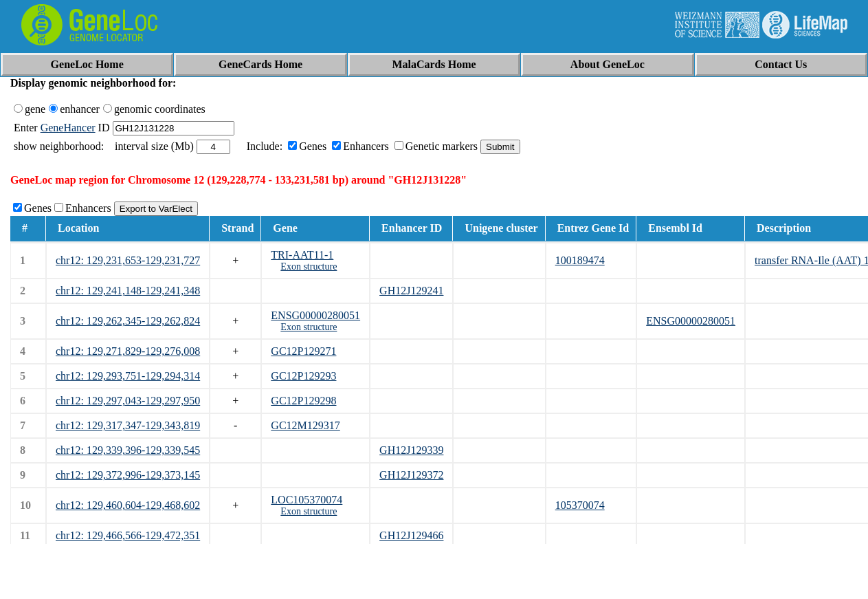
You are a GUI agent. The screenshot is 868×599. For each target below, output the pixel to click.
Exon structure (309, 266)
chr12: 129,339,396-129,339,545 (128, 450)
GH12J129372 (411, 475)
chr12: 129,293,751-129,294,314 (128, 376)
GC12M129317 (305, 425)
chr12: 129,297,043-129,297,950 (128, 401)
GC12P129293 (303, 376)
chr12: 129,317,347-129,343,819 (128, 425)
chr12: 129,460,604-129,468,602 (128, 505)
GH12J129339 (411, 450)
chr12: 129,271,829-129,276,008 (128, 351)
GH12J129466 (411, 535)
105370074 (580, 505)
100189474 (580, 260)
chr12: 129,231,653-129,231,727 (128, 260)
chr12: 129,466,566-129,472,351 (128, 535)
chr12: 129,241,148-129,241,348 (128, 291)
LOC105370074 (307, 500)
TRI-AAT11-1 (302, 255)
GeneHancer (68, 128)
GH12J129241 (411, 291)
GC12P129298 (303, 401)
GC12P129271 (303, 351)
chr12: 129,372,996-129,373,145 (128, 475)
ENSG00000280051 (315, 315)
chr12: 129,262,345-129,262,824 (128, 321)
